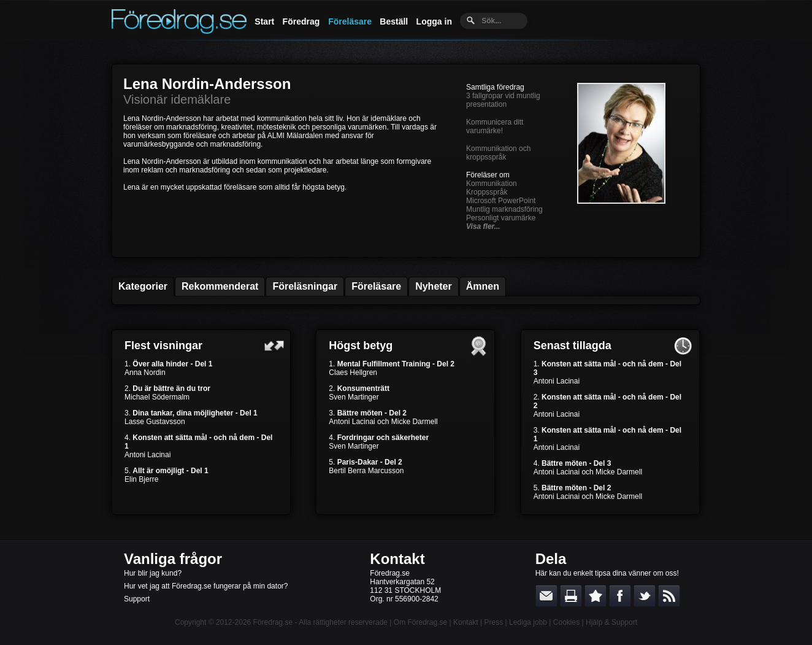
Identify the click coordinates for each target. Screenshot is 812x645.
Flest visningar (163, 346)
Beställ (394, 21)
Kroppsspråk (487, 192)
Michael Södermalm (157, 397)
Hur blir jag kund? (153, 573)
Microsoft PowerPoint (501, 201)
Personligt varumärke (501, 218)
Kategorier (143, 286)
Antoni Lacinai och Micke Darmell (383, 422)
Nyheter (434, 286)
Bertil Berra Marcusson (366, 471)
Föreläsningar (305, 286)
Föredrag (301, 21)
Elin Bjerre (141, 479)
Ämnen (483, 286)
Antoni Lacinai (147, 455)
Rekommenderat (220, 286)
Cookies (566, 622)
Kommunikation (492, 183)
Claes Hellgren (353, 373)
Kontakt (397, 559)
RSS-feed (669, 596)
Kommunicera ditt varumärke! (495, 126)
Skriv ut (571, 596)
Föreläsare (350, 21)
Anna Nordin (145, 373)
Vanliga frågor (173, 559)
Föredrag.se (273, 622)
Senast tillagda (573, 346)
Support (137, 599)
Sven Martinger (354, 397)
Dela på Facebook (620, 596)
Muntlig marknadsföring (504, 209)
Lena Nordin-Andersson (207, 84)
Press (493, 622)
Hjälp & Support (611, 622)
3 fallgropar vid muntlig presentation (503, 100)
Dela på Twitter (645, 596)
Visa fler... (483, 226)
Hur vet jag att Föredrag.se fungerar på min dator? (206, 586)
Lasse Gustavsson (155, 422)
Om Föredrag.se (420, 622)
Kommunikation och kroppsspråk (498, 153)
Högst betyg (361, 346)
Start (264, 21)
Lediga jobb (528, 622)
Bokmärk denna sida (596, 596)
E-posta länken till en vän (546, 596)
